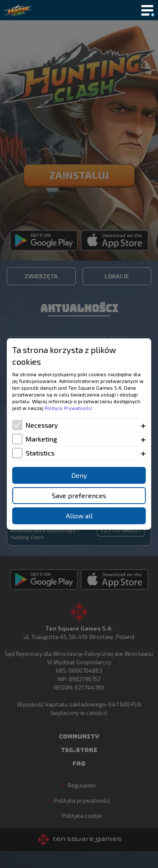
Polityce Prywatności (68, 408)
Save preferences (79, 495)
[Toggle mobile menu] (147, 11)
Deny (79, 475)
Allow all (79, 516)
